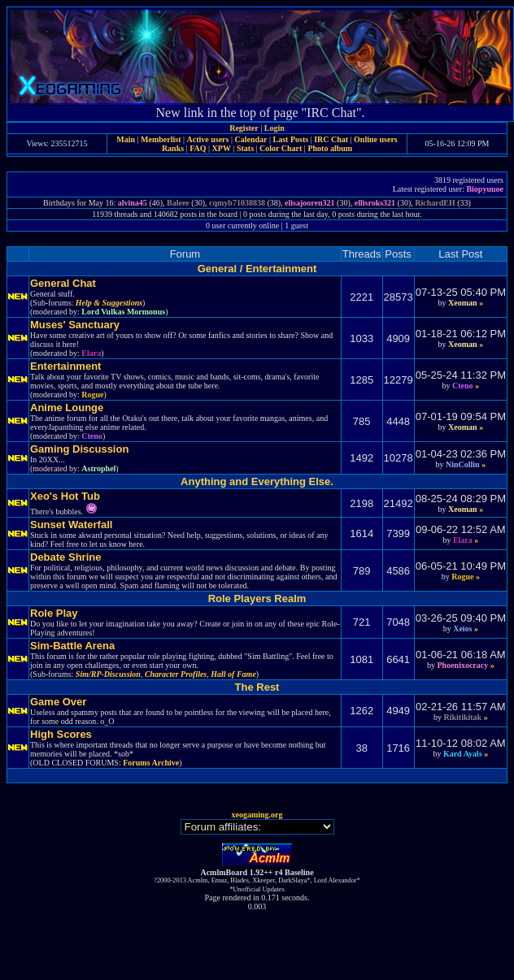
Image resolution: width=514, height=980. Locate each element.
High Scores (61, 734)
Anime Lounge (67, 408)
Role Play (54, 613)
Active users (208, 139)
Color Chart (281, 148)
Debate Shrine (65, 557)
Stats (245, 148)
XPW (222, 148)
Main (126, 139)
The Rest (257, 687)
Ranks (173, 148)
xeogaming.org (257, 815)
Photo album (330, 148)
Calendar (250, 139)
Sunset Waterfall (71, 525)
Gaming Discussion (79, 449)
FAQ (198, 148)
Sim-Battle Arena (72, 646)
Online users (376, 139)
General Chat (63, 283)
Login (274, 128)
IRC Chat (331, 139)
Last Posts (290, 139)
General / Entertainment (257, 269)
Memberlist (161, 139)
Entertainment (65, 366)
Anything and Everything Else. (257, 481)
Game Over (58, 702)
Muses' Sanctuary (75, 325)
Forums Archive (151, 763)
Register (244, 128)
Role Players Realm (257, 598)
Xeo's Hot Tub (65, 496)
